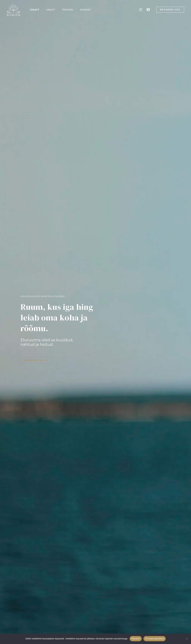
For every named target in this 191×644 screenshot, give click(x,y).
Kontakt (89, 10)
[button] (170, 10)
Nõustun (136, 639)
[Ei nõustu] (187, 639)
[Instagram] (141, 10)
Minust (52, 10)
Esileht (35, 10)
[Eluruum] (14, 9)
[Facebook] (148, 10)
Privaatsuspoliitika (155, 639)
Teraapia (70, 10)
